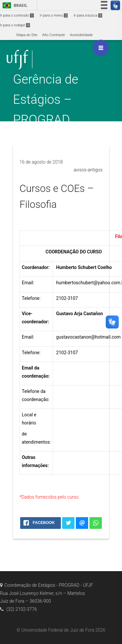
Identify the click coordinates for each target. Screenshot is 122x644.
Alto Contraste (54, 35)
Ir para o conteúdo (17, 15)
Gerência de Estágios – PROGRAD (46, 99)
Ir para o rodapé (15, 25)
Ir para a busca (88, 15)
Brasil (14, 5)
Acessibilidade (81, 35)
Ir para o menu (54, 15)
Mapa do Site (27, 35)
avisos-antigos (88, 170)
